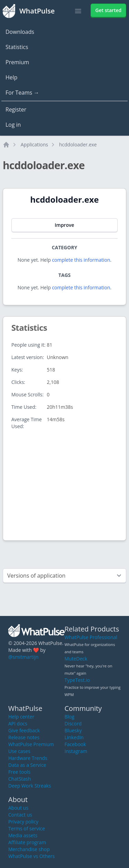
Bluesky (73, 730)
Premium (17, 62)
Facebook (75, 744)
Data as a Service (27, 765)
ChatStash (20, 779)
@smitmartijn (23, 657)
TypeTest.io (77, 680)
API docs (18, 724)
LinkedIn (74, 737)
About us (18, 808)
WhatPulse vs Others (31, 856)
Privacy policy (23, 822)
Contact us (20, 815)
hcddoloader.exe (78, 144)
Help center (21, 717)
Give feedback (24, 730)
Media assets (23, 835)
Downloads (20, 32)
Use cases (19, 751)
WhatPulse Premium (31, 744)
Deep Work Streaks (30, 786)
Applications (34, 144)
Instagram (76, 751)
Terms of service (27, 828)
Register (16, 109)
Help (12, 77)
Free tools (19, 772)
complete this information (81, 260)
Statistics (17, 47)
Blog (70, 717)
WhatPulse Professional (91, 637)
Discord (73, 724)
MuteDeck (76, 659)
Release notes (24, 737)
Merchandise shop (29, 849)
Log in (13, 125)
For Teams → (22, 93)
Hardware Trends (28, 758)
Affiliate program (27, 842)
